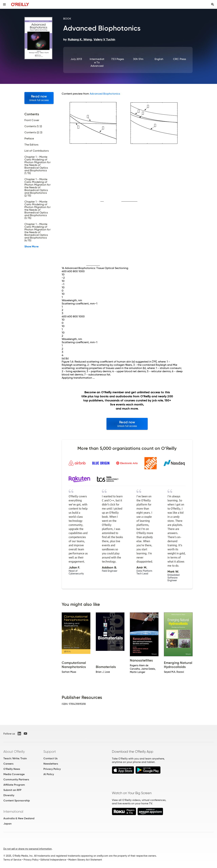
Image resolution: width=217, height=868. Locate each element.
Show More (31, 247)
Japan (7, 824)
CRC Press (180, 59)
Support (50, 752)
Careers (8, 764)
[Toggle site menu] (4, 4)
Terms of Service (12, 860)
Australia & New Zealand (19, 818)
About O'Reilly (14, 752)
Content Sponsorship (17, 801)
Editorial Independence (53, 860)
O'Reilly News (12, 769)
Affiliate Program (14, 785)
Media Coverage (14, 774)
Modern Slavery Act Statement (85, 860)
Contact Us (50, 758)
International (13, 811)
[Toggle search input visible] (213, 4)
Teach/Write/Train (15, 758)
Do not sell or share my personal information (28, 849)
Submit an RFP (12, 790)
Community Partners (16, 779)
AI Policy (49, 774)
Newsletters (51, 764)
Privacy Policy (52, 769)
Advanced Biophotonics (105, 94)
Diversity (9, 795)
